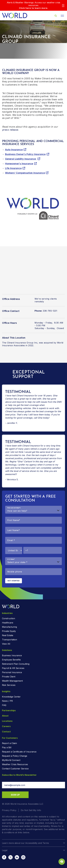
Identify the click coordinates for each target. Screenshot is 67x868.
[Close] (63, 5)
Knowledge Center (11, 697)
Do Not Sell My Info (31, 810)
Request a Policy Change (15, 756)
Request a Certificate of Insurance (19, 752)
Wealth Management (12, 681)
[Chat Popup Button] (62, 862)
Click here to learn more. (34, 8)
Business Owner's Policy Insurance (25, 154)
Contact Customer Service (15, 769)
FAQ (4, 705)
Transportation (10, 640)
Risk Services (9, 685)
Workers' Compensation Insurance (25, 173)
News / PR (7, 701)
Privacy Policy (9, 810)
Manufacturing (9, 627)
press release (10, 130)
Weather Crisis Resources (15, 764)
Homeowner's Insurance (19, 164)
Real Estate (8, 635)
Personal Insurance (12, 672)
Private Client (9, 677)
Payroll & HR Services (13, 668)
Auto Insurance (14, 150)
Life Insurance (13, 168)
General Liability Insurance (21, 159)
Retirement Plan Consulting (16, 664)
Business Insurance (12, 655)
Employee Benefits (11, 660)
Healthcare (8, 623)
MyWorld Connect (11, 760)
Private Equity (9, 631)
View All (6, 644)
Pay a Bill (7, 747)
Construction (9, 618)
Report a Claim (9, 743)
